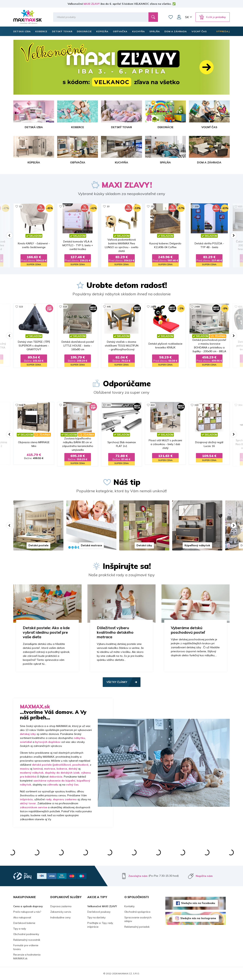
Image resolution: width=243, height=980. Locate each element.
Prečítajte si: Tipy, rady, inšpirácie (100, 925)
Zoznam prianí (171, 17)
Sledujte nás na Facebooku (198, 903)
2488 (197, 307)
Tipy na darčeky (96, 917)
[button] (9, 235)
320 (196, 405)
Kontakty (129, 906)
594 (21, 405)
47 (64, 405)
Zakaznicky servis (61, 912)
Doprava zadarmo (61, 906)
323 (21, 307)
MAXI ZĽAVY (92, 4)
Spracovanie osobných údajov (138, 919)
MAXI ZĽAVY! (127, 185)
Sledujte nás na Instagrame (198, 918)
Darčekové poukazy (99, 912)
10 (108, 206)
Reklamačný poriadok (137, 927)
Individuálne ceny (60, 917)
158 (196, 206)
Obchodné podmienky (26, 934)
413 (153, 405)
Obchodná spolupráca (137, 912)
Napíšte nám (204, 876)
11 (20, 206)
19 (152, 206)
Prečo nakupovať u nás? (27, 912)
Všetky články (117, 682)
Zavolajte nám (138, 876)
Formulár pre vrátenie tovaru (26, 947)
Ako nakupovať (22, 917)
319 (65, 307)
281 (109, 405)
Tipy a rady (20, 929)
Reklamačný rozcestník (27, 940)
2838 (153, 307)
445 (109, 307)
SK (187, 17)
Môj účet (179, 17)
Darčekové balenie (24, 923)
